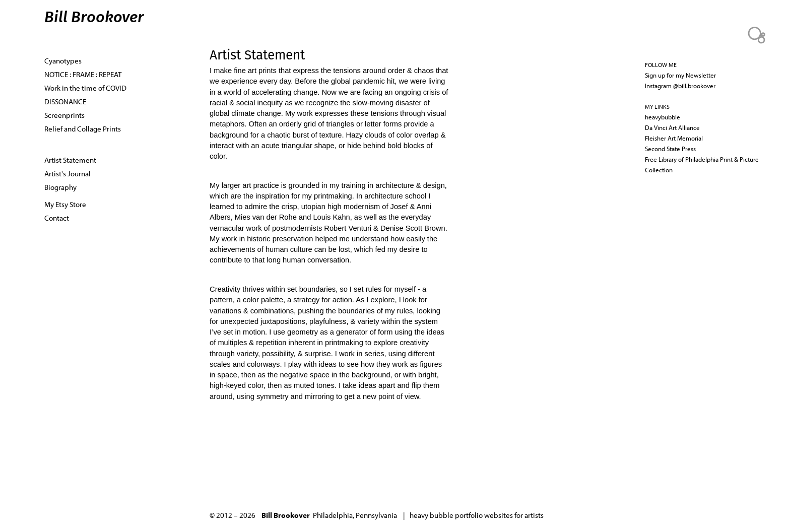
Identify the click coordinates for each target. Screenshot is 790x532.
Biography (60, 187)
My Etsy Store (65, 204)
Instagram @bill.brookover (680, 86)
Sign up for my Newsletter (680, 75)
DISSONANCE (65, 101)
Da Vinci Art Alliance (672, 127)
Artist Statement (70, 160)
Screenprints (64, 115)
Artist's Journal (68, 173)
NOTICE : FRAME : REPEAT (83, 74)
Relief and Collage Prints (83, 128)
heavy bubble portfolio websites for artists (477, 515)
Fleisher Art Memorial (674, 138)
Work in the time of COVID (85, 88)
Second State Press (670, 149)
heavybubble (663, 117)
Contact (57, 218)
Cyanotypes (63, 60)
